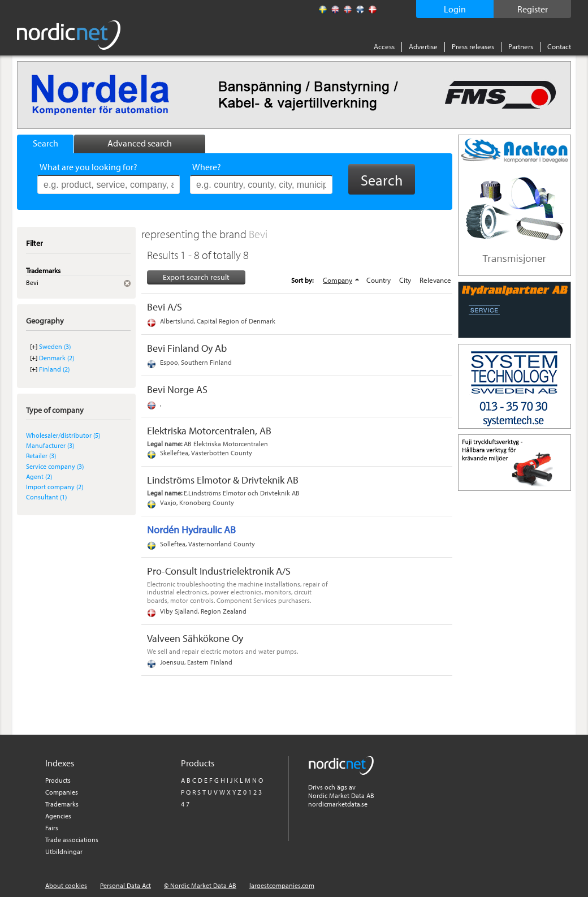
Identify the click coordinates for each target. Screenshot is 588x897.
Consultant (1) (46, 497)
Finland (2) (54, 369)
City (405, 280)
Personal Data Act (126, 885)
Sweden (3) (55, 346)
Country (379, 280)
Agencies (58, 816)
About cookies (66, 885)
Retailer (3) (41, 456)
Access (384, 46)
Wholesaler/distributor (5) (63, 435)
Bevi (258, 234)
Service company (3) (55, 466)
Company (338, 280)
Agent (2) (39, 476)
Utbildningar (64, 851)
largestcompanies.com (282, 885)
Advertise (423, 46)
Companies (62, 792)
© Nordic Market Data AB (200, 885)
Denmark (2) (57, 358)
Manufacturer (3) (50, 445)
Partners (521, 46)
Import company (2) (55, 487)
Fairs (52, 828)
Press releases (473, 46)
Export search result (196, 277)
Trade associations (72, 840)
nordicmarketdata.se (338, 804)
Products (58, 780)
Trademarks (62, 804)
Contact (559, 46)
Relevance (435, 280)
